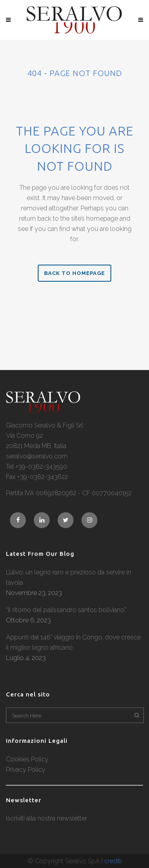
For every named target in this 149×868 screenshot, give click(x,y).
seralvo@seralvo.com (37, 456)
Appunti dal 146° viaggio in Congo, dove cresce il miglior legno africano (73, 642)
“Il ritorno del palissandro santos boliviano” (66, 610)
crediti (113, 861)
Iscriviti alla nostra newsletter (46, 818)
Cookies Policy (27, 759)
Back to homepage (74, 273)
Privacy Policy (26, 770)
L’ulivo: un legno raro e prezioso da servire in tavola (69, 577)
